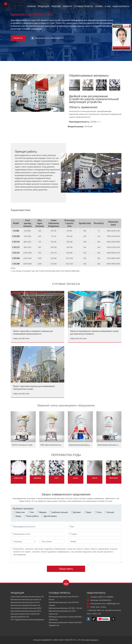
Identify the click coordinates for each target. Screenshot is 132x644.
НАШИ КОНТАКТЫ (121, 6)
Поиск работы (31, 516)
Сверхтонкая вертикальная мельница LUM (27, 597)
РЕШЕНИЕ (56, 6)
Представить (66, 569)
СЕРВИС (99, 6)
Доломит (76, 512)
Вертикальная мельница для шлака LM (26, 600)
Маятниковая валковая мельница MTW (26, 611)
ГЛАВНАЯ (31, 6)
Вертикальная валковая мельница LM (25, 605)
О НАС (108, 6)
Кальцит (109, 512)
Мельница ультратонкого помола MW (25, 614)
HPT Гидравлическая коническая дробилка (27, 620)
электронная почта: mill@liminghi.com (47, 38)
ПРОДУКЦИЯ (43, 6)
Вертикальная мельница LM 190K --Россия (65, 608)
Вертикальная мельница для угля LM (25, 602)
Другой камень (49, 516)
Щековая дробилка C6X (20, 617)
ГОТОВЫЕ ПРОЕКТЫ (84, 6)
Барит (88, 512)
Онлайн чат (18, 38)
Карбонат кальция (59, 512)
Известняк (19, 512)
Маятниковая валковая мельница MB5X (26, 608)
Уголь (98, 512)
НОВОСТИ (67, 6)
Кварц (17, 516)
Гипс (31, 512)
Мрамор (42, 512)
